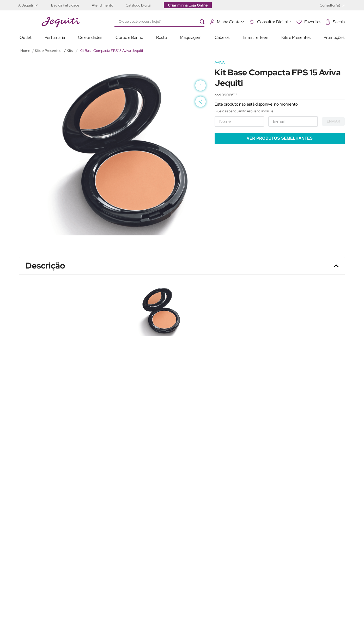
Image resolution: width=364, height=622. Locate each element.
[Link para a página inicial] (25, 51)
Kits (70, 51)
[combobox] (162, 22)
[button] (32, 5)
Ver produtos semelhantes (280, 138)
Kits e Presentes (48, 51)
